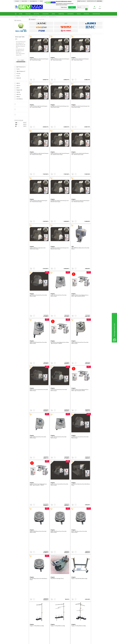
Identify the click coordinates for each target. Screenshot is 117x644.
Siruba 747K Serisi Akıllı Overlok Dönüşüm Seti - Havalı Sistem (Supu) (93, 57)
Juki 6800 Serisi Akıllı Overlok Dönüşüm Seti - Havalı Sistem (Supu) (38, 87)
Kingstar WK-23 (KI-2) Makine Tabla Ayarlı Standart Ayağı (93, 473)
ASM (17, 83)
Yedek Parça (61, 14)
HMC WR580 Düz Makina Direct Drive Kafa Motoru (75, 146)
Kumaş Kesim (46, 14)
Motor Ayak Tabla (20, 38)
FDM (17, 97)
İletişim (17, 16)
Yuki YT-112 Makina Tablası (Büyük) (37, 562)
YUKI (17, 92)
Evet (72, 7)
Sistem (18, 78)
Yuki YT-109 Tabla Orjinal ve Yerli (93, 532)
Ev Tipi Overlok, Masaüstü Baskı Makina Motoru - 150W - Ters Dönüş (37, 414)
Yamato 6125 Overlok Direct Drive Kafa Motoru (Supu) (75, 206)
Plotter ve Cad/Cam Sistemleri (21, 621)
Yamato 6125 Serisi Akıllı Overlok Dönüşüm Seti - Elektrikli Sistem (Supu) (94, 117)
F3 (17, 69)
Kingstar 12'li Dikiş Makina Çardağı (37, 354)
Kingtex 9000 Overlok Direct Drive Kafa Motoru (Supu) (38, 236)
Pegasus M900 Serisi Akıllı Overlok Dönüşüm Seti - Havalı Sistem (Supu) (37, 57)
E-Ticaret (54, 642)
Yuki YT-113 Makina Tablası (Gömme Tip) (56, 563)
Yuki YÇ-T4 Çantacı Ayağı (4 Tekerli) (75, 532)
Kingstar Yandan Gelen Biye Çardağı (75, 354)
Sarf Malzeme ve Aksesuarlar (21, 623)
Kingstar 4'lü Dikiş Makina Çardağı (74, 324)
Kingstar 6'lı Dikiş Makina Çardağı (55, 354)
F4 (17, 76)
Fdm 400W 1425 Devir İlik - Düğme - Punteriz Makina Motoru (56, 414)
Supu (17, 85)
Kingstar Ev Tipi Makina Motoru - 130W (94, 384)
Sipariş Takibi (24, 1)
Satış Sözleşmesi (33, 604)
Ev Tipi (21, 14)
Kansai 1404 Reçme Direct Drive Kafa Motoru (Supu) (38, 295)
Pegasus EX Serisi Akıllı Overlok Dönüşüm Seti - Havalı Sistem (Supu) (75, 57)
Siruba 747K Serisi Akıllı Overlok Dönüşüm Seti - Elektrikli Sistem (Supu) (57, 117)
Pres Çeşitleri (17, 610)
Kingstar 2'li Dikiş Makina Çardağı (37, 324)
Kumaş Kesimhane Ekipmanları (21, 612)
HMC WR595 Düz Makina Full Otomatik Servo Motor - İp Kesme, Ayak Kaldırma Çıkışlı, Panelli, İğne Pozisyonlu (75, 415)
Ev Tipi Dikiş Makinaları (19, 600)
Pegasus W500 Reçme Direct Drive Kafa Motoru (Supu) (74, 265)
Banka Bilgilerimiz (33, 1)
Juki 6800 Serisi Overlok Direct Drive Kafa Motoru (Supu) (75, 236)
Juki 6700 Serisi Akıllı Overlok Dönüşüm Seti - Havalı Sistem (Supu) (57, 87)
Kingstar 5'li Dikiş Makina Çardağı (93, 324)
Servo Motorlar (20, 43)
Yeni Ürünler (44, 16)
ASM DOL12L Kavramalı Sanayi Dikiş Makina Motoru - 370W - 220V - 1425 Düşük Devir (93, 444)
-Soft (51, 642)
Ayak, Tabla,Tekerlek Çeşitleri (20, 54)
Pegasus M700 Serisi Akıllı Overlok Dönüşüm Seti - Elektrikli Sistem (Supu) (94, 87)
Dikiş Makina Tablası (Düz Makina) (93, 503)
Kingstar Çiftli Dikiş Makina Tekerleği (56, 503)
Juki (17, 88)
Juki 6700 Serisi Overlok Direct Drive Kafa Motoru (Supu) (93, 146)
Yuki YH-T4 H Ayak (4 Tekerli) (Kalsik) (37, 532)
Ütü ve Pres (36, 14)
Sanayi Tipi (28, 14)
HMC (18, 94)
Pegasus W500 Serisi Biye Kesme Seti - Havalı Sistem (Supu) (38, 146)
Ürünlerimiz (87, 14)
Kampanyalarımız (53, 16)
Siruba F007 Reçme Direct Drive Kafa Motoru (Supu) (37, 503)
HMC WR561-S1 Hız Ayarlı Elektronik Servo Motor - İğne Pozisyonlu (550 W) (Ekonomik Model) (75, 474)
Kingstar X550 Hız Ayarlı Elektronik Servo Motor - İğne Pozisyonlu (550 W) (56, 176)
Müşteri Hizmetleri (25, 16)
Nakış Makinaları (96, 14)
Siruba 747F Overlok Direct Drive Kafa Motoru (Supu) (56, 236)
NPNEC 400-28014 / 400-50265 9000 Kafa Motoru (37, 444)
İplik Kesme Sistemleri (21, 47)
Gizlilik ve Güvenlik (33, 609)
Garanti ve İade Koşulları (34, 606)
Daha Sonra (64, 7)
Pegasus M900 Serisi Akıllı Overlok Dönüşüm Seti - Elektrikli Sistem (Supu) (75, 87)
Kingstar (18, 90)
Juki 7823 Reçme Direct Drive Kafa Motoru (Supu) (56, 295)
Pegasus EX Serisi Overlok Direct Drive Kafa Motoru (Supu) (56, 206)
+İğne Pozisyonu (20, 71)
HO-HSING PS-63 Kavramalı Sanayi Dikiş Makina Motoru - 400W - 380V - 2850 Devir (37, 385)
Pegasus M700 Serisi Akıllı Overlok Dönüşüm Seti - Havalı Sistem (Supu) (56, 57)
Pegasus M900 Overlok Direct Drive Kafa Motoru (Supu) (37, 206)
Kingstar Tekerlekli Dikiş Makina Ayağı (94, 295)
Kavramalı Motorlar (21, 42)
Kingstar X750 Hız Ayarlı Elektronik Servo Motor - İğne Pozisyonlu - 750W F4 (93, 236)
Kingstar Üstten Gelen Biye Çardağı (93, 354)
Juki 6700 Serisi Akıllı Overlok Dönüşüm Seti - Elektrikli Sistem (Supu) (57, 146)
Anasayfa (17, 1)
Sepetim (46, 609)
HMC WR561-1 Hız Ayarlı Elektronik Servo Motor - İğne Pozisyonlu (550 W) (94, 414)
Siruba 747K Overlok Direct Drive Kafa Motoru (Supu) (38, 176)
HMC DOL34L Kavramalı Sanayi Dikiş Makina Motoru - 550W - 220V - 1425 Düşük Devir (75, 444)
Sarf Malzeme (71, 14)
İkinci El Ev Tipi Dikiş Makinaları (21, 632)
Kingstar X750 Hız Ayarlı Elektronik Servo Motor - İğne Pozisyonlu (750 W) (94, 206)
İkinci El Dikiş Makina (19, 616)
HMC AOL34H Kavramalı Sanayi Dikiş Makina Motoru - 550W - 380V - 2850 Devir (56, 385)
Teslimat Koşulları (33, 600)
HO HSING (19, 99)
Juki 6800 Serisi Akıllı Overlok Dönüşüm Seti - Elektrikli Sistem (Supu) (75, 117)
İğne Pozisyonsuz (20, 67)
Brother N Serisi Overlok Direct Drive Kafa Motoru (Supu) (37, 265)
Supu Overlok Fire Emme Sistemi (74, 562)
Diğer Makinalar (18, 628)
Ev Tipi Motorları (20, 49)
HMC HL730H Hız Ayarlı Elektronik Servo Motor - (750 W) (37, 473)
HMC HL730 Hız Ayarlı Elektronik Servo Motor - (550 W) (57, 473)
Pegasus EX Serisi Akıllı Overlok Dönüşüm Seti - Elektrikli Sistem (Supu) (38, 117)
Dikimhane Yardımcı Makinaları (21, 619)
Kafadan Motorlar (21, 45)
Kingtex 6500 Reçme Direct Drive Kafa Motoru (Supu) (94, 265)
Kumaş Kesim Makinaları (20, 604)
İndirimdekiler (35, 16)
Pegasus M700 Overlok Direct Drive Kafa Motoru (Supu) (75, 176)
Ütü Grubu (17, 614)
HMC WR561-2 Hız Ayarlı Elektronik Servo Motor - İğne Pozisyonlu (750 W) (56, 444)
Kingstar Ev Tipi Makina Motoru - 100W (75, 384)
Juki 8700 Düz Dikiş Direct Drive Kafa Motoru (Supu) (56, 265)
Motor (54, 14)
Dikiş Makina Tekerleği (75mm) (74, 295)
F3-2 (17, 73)
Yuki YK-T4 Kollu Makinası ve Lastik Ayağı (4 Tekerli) (56, 533)
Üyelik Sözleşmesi (33, 602)
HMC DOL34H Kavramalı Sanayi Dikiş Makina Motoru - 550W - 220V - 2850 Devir (75, 504)
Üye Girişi (61, 602)
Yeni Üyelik (62, 600)
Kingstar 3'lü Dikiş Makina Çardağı (56, 324)
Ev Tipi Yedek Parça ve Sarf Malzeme (20, 607)
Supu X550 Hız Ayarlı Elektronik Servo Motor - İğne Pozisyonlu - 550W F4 (93, 176)
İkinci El (79, 14)
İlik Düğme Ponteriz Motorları (20, 51)
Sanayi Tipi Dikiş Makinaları (20, 602)
